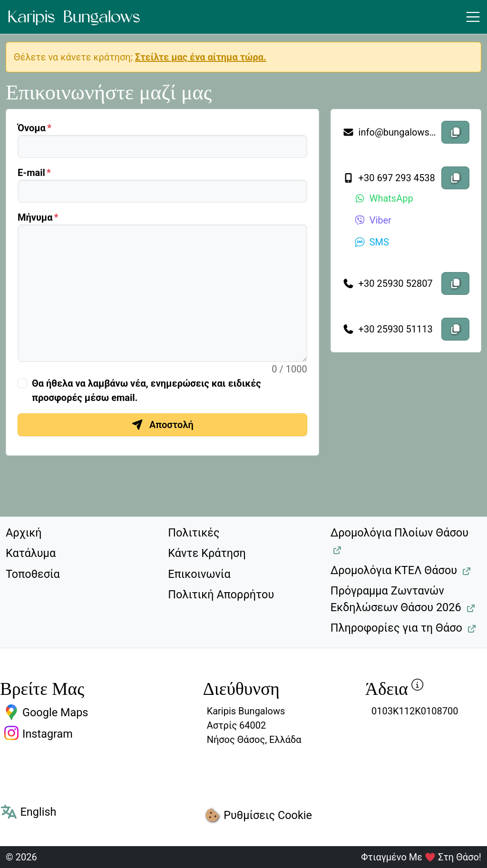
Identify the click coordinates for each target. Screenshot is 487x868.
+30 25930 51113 (388, 329)
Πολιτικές (194, 533)
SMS (371, 242)
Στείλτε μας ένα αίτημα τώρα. (201, 57)
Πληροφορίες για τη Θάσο (396, 628)
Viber (373, 220)
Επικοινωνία (199, 574)
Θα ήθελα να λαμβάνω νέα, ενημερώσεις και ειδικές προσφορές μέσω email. (146, 390)
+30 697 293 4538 (389, 178)
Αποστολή (162, 425)
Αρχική (24, 533)
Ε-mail (31, 173)
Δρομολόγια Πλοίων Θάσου (399, 533)
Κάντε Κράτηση (207, 553)
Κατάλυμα (31, 553)
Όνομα (32, 128)
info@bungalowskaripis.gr (390, 132)
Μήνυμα (35, 217)
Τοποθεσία (33, 574)
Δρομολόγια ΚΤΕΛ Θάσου (394, 570)
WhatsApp (384, 198)
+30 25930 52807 (388, 283)
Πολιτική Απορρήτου (221, 595)
